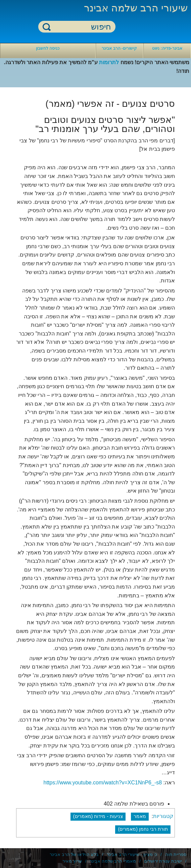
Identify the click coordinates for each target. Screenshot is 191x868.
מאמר (140, 816)
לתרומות (109, 62)
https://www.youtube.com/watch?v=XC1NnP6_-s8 (103, 783)
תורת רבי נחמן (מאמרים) (143, 829)
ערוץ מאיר (72, 861)
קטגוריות (163, 816)
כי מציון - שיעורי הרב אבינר (132, 854)
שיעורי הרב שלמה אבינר (136, 8)
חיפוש (47, 27)
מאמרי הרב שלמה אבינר (113, 861)
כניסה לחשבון (48, 48)
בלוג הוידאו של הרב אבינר (74, 854)
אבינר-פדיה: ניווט (167, 48)
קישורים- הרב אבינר (119, 48)
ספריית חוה (176, 854)
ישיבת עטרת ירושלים (163, 861)
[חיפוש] (81, 27)
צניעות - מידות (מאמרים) (98, 816)
